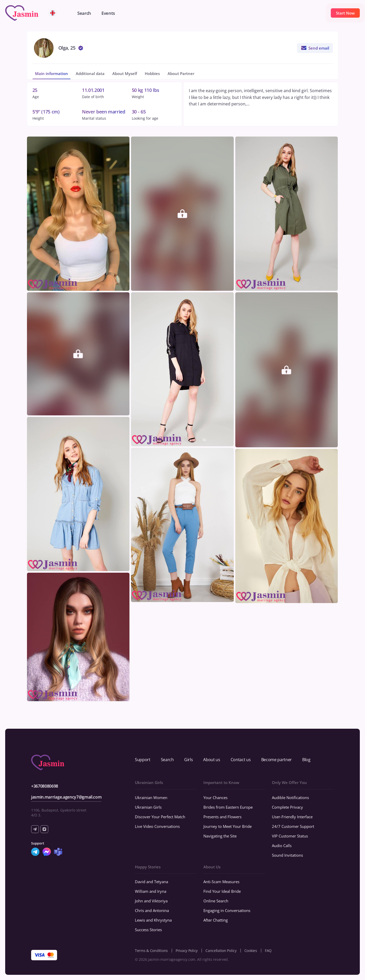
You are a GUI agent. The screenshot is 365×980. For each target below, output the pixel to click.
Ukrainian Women (151, 797)
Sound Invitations (287, 855)
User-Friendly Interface (292, 817)
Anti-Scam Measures (221, 882)
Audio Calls (282, 846)
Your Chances (215, 797)
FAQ (268, 951)
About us (212, 760)
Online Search (216, 901)
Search (167, 760)
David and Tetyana (151, 882)
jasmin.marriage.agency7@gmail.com (66, 797)
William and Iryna (151, 891)
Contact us (241, 760)
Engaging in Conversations (227, 910)
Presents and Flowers (222, 817)
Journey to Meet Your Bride (228, 826)
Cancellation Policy (221, 951)
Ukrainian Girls (148, 807)
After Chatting (216, 920)
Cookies (251, 951)
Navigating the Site (220, 836)
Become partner (277, 760)
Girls (188, 760)
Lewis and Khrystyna (153, 920)
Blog (306, 760)
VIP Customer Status (290, 836)
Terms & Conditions (151, 951)
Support (143, 760)
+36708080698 (45, 786)
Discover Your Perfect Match (160, 817)
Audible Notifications (290, 797)
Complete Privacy (287, 807)
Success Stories (148, 930)
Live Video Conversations (157, 826)
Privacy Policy (187, 951)
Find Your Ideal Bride (222, 891)
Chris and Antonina (152, 910)
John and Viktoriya (151, 901)
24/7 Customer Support (293, 826)
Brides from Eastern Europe (228, 807)
